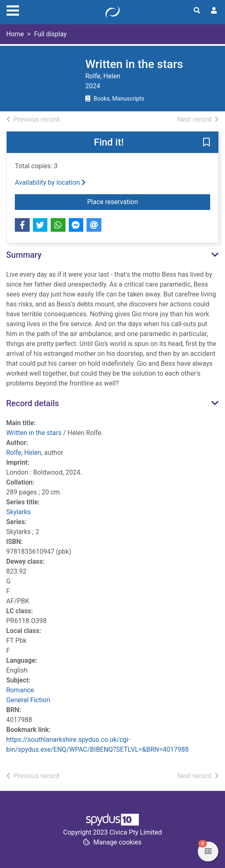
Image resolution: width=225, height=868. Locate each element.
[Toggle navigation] (13, 9)
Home (15, 34)
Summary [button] (24, 255)
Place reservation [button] (145, 201)
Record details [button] (33, 403)
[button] (206, 143)
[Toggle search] (197, 11)
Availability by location (50, 182)
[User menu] (214, 11)
